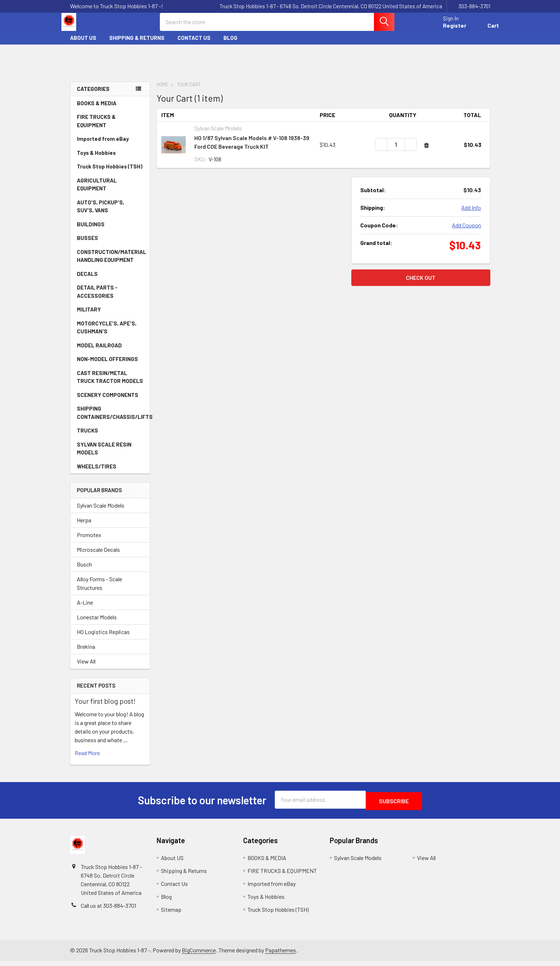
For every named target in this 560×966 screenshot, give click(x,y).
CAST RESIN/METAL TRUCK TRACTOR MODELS (110, 383)
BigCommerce (199, 955)
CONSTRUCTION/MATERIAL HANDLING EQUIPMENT (112, 262)
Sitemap (171, 914)
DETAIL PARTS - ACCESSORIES (97, 298)
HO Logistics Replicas (103, 638)
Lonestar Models (97, 623)
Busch (84, 571)
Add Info (471, 214)
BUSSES (87, 244)
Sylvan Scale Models (101, 512)
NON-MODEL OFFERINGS (107, 365)
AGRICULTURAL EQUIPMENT (110, 191)
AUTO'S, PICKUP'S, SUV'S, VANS (111, 213)
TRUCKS (110, 437)
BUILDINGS (91, 231)
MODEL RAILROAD (110, 352)
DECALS (87, 280)
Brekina (86, 653)
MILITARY (89, 316)
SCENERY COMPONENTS (108, 401)
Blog (230, 44)
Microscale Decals (98, 556)
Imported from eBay (103, 145)
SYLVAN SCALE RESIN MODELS (110, 455)
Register (446, 30)
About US (83, 44)
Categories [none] (93, 95)
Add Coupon (466, 232)
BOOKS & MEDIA (97, 110)
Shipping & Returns (137, 44)
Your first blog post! (105, 707)
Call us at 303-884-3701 (108, 910)
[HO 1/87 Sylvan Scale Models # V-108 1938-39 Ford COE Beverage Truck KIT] (396, 151)
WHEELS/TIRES (110, 473)
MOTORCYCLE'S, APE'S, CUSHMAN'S (107, 334)
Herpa (84, 526)
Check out (421, 284)
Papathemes (281, 955)
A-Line (85, 609)
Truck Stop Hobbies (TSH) (110, 173)
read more (87, 759)
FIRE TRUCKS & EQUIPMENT (96, 127)
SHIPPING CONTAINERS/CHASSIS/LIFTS (113, 419)
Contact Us (194, 44)
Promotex (89, 541)
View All (86, 668)
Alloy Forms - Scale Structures (99, 590)
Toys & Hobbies (110, 159)
